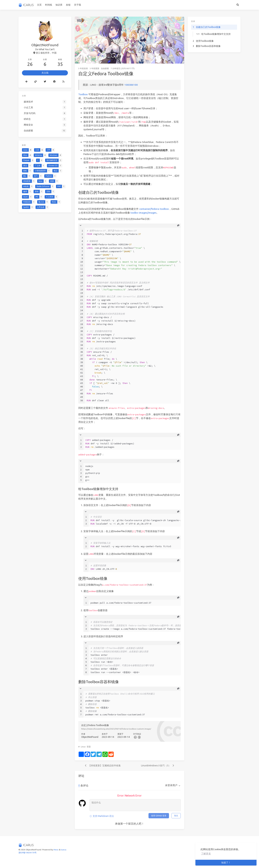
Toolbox (83, 94)
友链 (68, 5)
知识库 (59, 5)
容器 (89, 747)
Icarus (64, 850)
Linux (83, 747)
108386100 (131, 85)
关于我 (77, 5)
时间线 (49, 5)
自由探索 (105, 68)
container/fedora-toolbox (154, 209)
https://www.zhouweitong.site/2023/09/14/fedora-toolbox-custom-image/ (116, 729)
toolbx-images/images (143, 213)
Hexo (56, 850)
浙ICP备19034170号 (28, 853)
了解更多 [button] (206, 854)
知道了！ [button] (226, 863)
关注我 (45, 73)
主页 (39, 5)
